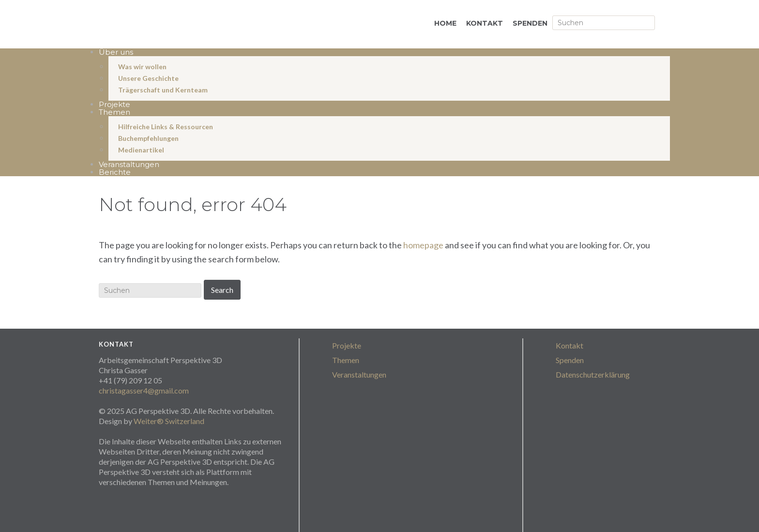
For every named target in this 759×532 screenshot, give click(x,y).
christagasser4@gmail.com (144, 390)
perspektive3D (200, 25)
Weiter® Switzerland (169, 421)
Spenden (570, 360)
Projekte (347, 345)
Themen (346, 360)
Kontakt (569, 345)
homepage (423, 245)
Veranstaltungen (359, 374)
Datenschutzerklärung (593, 374)
